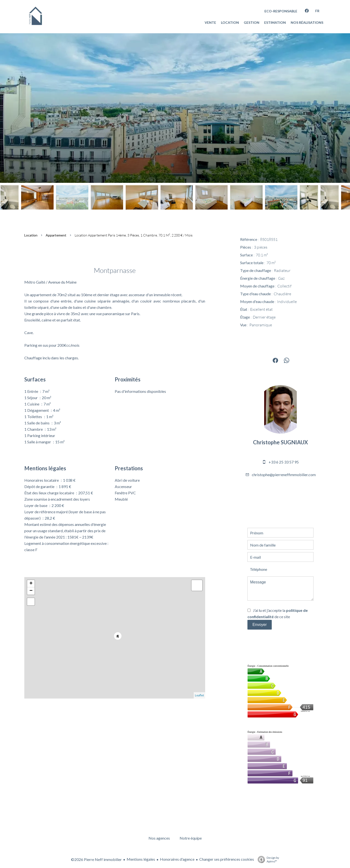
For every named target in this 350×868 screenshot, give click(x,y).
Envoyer (260, 625)
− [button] (31, 591)
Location (31, 235)
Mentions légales (141, 859)
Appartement (56, 235)
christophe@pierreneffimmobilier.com (284, 475)
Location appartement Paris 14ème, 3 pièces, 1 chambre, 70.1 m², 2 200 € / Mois (134, 235)
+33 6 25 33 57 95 (284, 462)
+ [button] (31, 584)
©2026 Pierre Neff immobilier (96, 859)
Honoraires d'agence (177, 859)
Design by (267, 860)
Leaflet (199, 695)
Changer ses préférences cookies (227, 859)
